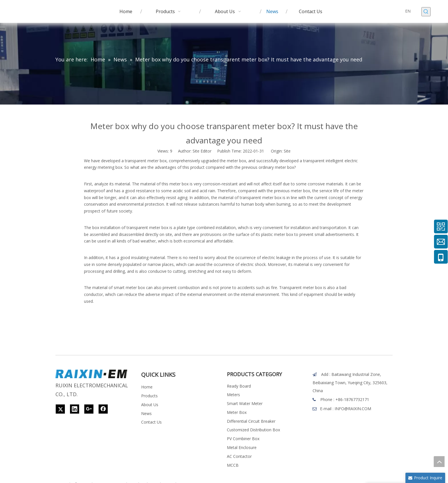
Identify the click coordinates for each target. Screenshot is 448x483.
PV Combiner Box (243, 439)
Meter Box (237, 412)
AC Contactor (239, 456)
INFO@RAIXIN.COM (353, 409)
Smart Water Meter (245, 403)
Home (147, 387)
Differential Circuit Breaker (251, 421)
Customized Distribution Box (253, 430)
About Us (150, 405)
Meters (233, 395)
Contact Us (151, 422)
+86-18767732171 (352, 399)
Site (287, 151)
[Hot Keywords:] (426, 12)
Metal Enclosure (242, 447)
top (439, 462)
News (146, 413)
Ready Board (239, 386)
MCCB (233, 465)
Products (149, 396)
